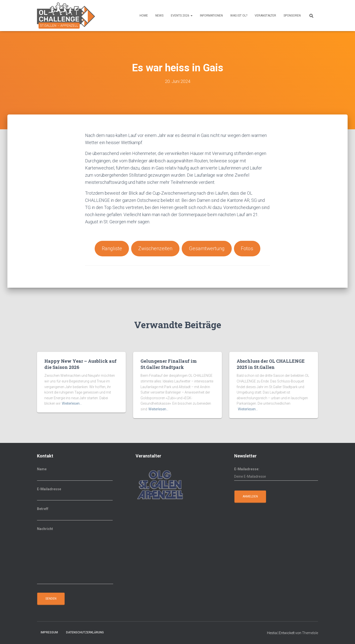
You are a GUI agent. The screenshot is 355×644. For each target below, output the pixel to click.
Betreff (75, 514)
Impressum (49, 633)
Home (144, 16)
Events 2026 (182, 16)
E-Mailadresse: (276, 474)
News (159, 16)
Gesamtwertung (207, 248)
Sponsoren (292, 16)
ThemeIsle (310, 633)
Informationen (211, 16)
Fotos (248, 248)
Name (75, 474)
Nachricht (75, 556)
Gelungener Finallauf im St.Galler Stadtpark (169, 364)
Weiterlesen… (72, 404)
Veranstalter (265, 16)
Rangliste (111, 248)
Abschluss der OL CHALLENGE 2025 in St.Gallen (271, 364)
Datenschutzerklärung (85, 633)
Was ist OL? (239, 16)
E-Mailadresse (75, 494)
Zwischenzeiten (155, 248)
